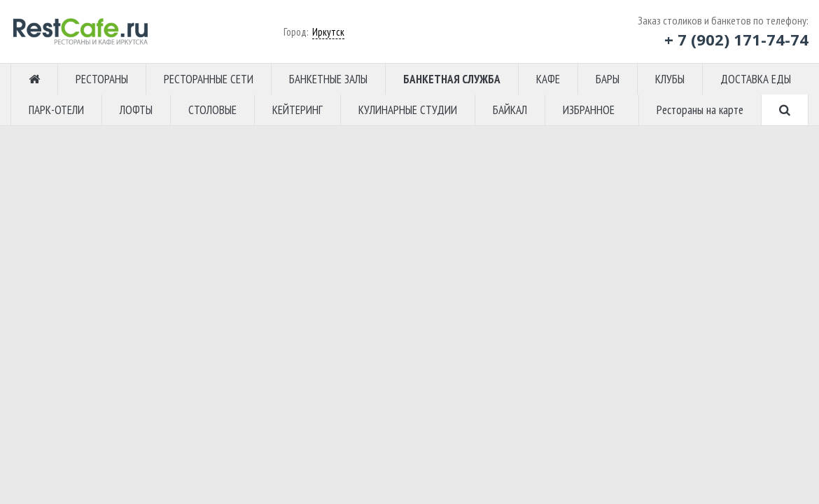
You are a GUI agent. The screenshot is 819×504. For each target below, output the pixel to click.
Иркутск (328, 32)
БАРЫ (608, 79)
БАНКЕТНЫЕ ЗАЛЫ (328, 79)
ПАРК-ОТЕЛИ (56, 110)
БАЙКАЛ (510, 110)
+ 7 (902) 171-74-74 (736, 39)
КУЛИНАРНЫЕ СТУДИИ (408, 110)
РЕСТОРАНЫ (102, 79)
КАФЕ (548, 79)
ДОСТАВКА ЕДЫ (756, 79)
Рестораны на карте (700, 110)
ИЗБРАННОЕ (589, 110)
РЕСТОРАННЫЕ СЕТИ (209, 79)
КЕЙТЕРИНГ (297, 110)
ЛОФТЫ (136, 110)
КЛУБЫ (670, 79)
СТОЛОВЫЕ (212, 110)
